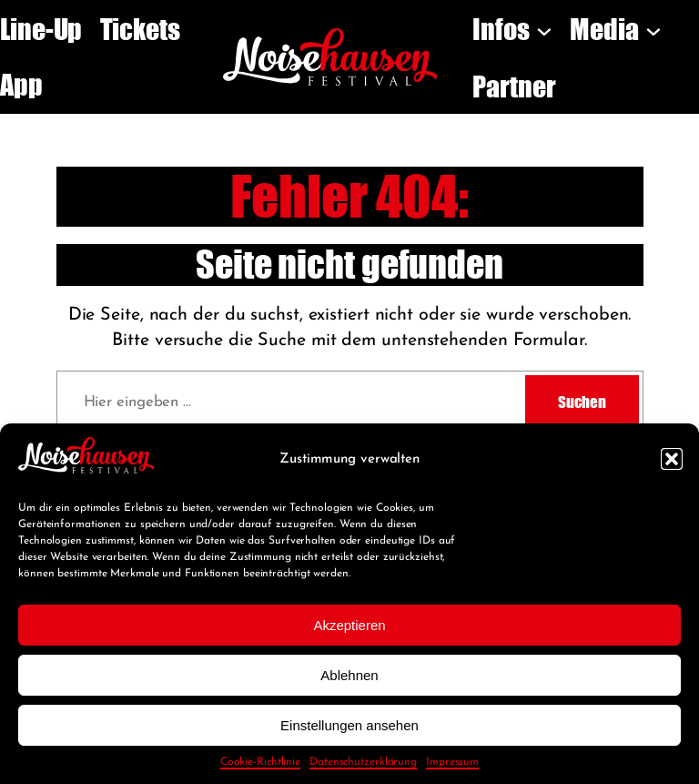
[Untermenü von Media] (653, 29)
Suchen (582, 402)
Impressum (452, 762)
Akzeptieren (349, 625)
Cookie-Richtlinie (260, 762)
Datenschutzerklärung (363, 762)
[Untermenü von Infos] (544, 29)
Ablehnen (349, 675)
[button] (672, 459)
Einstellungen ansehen (349, 725)
